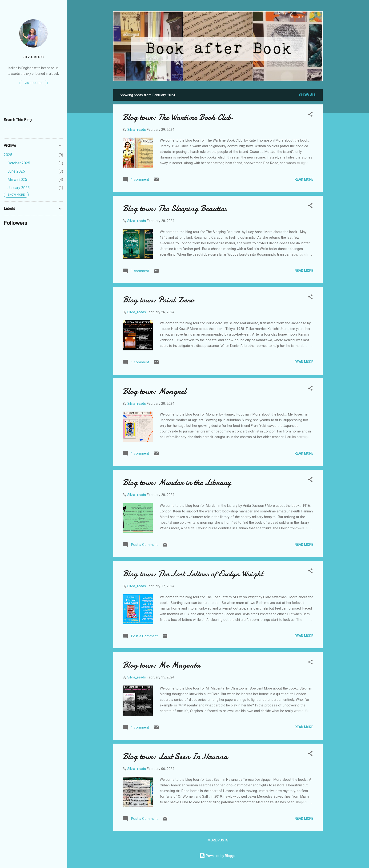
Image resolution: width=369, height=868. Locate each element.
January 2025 (19, 188)
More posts (218, 840)
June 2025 (16, 171)
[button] (310, 115)
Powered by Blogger (218, 856)
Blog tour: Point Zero (158, 300)
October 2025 (19, 163)
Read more (304, 179)
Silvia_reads (34, 57)
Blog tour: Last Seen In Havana (175, 756)
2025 (8, 155)
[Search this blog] (33, 129)
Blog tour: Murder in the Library (177, 482)
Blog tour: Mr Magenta (161, 665)
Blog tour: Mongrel (154, 391)
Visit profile (34, 83)
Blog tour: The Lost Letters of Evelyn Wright (193, 574)
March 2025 (17, 180)
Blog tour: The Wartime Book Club (177, 117)
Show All (308, 95)
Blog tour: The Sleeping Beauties (175, 208)
